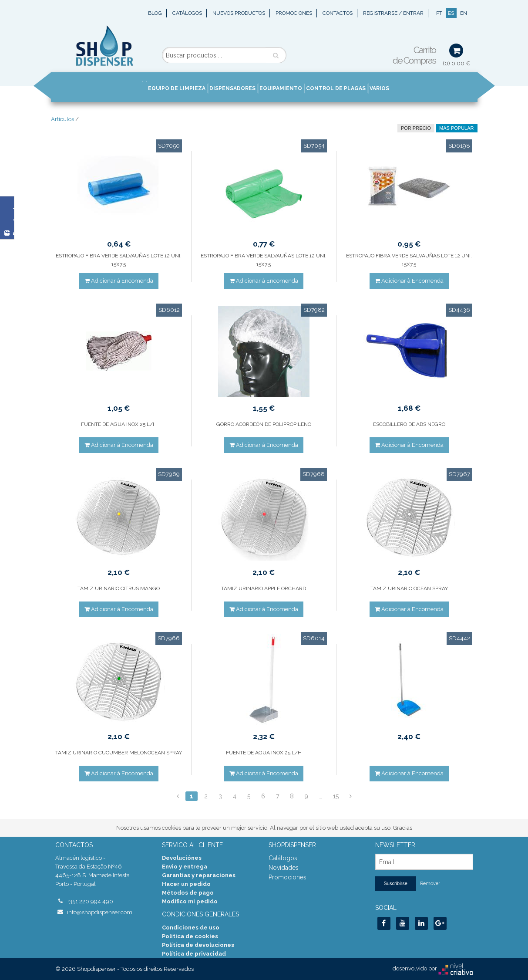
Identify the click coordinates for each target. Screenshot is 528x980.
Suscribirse (396, 883)
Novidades (284, 868)
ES (451, 13)
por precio (416, 128)
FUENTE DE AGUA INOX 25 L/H (119, 424)
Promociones (294, 13)
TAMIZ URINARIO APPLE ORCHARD (264, 588)
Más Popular (456, 128)
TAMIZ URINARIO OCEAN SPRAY (409, 588)
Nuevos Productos (239, 13)
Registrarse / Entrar (393, 13)
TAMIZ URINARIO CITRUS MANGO (119, 588)
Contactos (338, 13)
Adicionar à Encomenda (119, 281)
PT (439, 13)
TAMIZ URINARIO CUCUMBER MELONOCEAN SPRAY (119, 753)
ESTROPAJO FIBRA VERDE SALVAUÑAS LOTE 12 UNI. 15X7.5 (119, 260)
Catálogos (187, 13)
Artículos (62, 119)
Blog (155, 13)
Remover (430, 884)
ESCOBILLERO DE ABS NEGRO (409, 424)
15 (336, 796)
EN (464, 13)
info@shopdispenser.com (100, 912)
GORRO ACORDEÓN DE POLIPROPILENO (264, 424)
